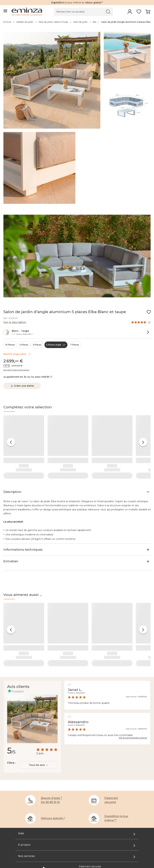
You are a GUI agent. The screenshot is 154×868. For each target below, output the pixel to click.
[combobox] (38, 746)
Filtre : (11, 744)
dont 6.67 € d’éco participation (16, 370)
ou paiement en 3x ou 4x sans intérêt (28, 377)
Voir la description (15, 322)
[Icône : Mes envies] (149, 312)
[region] (77, 24)
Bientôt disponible (17, 354)
